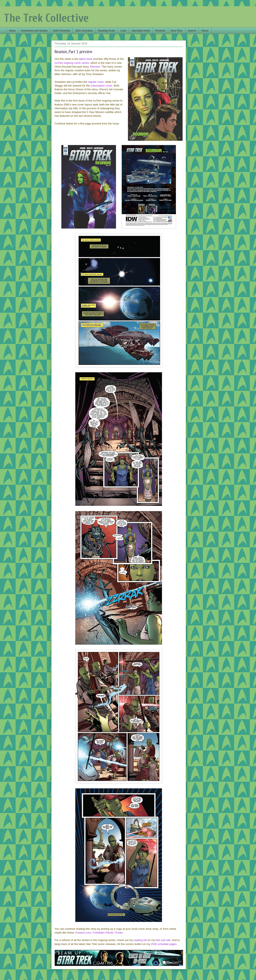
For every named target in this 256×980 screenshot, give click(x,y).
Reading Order (107, 31)
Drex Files (177, 31)
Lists (123, 31)
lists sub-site (163, 940)
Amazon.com (83, 933)
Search (192, 31)
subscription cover (101, 86)
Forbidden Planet (103, 933)
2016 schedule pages (164, 944)
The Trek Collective (46, 18)
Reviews (160, 31)
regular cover (96, 82)
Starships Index (141, 31)
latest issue (86, 59)
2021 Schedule (84, 31)
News (12, 31)
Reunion (95, 67)
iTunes (119, 933)
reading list (140, 940)
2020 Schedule (62, 31)
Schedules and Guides (34, 31)
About (205, 31)
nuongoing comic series (72, 63)
